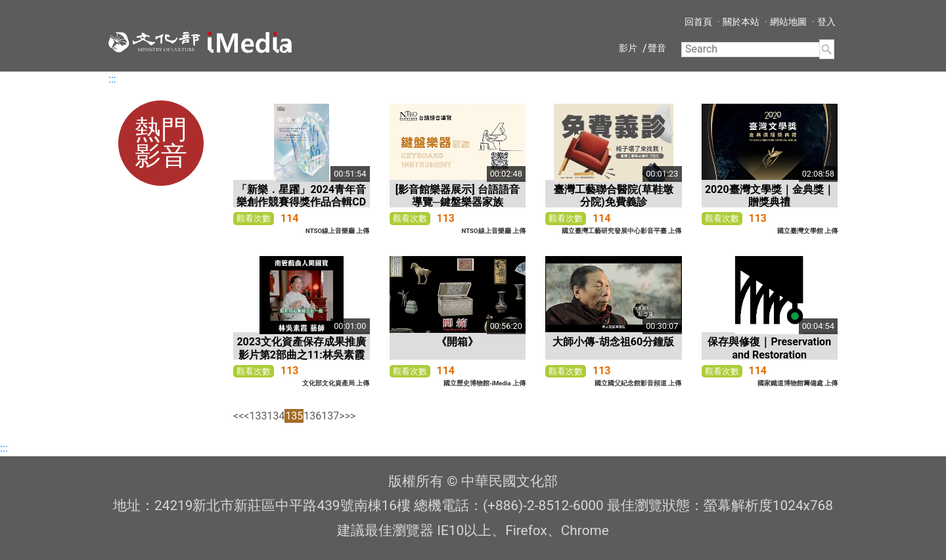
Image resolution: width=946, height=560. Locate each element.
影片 (628, 48)
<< (238, 416)
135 (294, 416)
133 (258, 416)
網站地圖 (788, 22)
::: (112, 79)
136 (312, 416)
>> (350, 416)
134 (276, 416)
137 (330, 416)
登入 (826, 22)
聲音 (657, 48)
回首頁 (698, 22)
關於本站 (741, 22)
